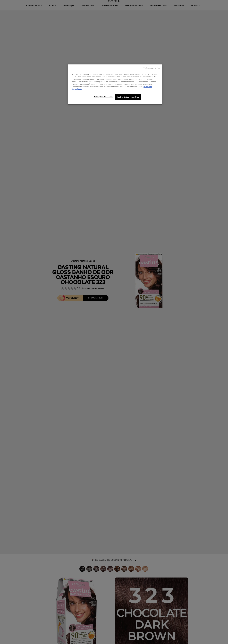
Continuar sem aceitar (152, 68)
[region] (115, 85)
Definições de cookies (104, 97)
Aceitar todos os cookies (128, 97)
